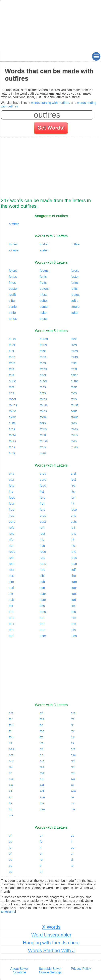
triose (44, 319)
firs (11, 492)
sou (73, 791)
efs (11, 713)
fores (74, 351)
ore (73, 749)
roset (12, 399)
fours (74, 357)
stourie (14, 250)
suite (12, 423)
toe (42, 803)
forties (13, 244)
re (41, 860)
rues (43, 564)
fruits (43, 283)
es (72, 836)
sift (42, 576)
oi (41, 854)
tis (10, 803)
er (41, 836)
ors (11, 755)
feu (11, 725)
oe (72, 848)
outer (43, 381)
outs (74, 522)
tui (11, 809)
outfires (14, 224)
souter (44, 307)
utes (74, 636)
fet (72, 719)
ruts (42, 570)
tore (12, 618)
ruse (74, 564)
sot (42, 791)
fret (42, 504)
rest (42, 534)
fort (73, 498)
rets (73, 534)
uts (11, 815)
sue (42, 797)
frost (74, 369)
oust (43, 522)
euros (44, 339)
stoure (75, 307)
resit (74, 387)
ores (43, 516)
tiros (12, 429)
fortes (13, 277)
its (72, 743)
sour (74, 588)
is (10, 848)
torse (12, 435)
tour (12, 624)
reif (73, 528)
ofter (43, 375)
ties (42, 606)
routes (75, 295)
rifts (11, 393)
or (72, 854)
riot (11, 546)
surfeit (44, 250)
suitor (75, 313)
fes (42, 719)
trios (12, 447)
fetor (12, 345)
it (41, 848)
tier (11, 606)
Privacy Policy (81, 969)
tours (12, 441)
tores (74, 429)
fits (73, 492)
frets (12, 363)
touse (44, 441)
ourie (12, 381)
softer (44, 301)
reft (42, 528)
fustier (44, 244)
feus (43, 485)
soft (42, 582)
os (11, 860)
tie (72, 797)
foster (75, 277)
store (43, 417)
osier (74, 375)
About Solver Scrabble (20, 970)
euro (43, 479)
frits (11, 369)
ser (11, 785)
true (43, 630)
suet (74, 594)
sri (11, 797)
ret (73, 767)
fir (72, 725)
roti (11, 558)
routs (43, 411)
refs (12, 528)
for (73, 731)
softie (74, 301)
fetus (43, 345)
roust (74, 405)
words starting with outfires (50, 103)
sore (74, 582)
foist (43, 351)
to (72, 866)
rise (42, 546)
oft (42, 749)
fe (41, 842)
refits (74, 289)
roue (74, 558)
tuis (73, 630)
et (10, 842)
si (72, 860)
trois (43, 447)
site (11, 582)
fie (41, 725)
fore (43, 498)
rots (42, 558)
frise (74, 363)
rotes (43, 399)
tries (74, 441)
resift (12, 295)
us (11, 872)
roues (13, 405)
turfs (12, 453)
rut (42, 779)
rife (11, 540)
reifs (43, 387)
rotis (74, 399)
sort (42, 588)
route (12, 411)
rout (12, 564)
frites (12, 283)
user (43, 636)
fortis (43, 277)
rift (72, 540)
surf (73, 600)
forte (12, 357)
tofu (73, 612)
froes (43, 369)
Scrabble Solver (50, 969)
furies (75, 283)
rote (73, 552)
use (42, 809)
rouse (44, 405)
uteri (43, 453)
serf (12, 576)
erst (73, 473)
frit (72, 504)
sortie (13, 307)
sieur (12, 417)
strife (12, 313)
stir (11, 594)
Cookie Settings (50, 972)
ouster (13, 289)
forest (75, 271)
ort (42, 755)
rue (11, 779)
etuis (12, 339)
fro (42, 737)
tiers (43, 423)
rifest (43, 295)
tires (74, 423)
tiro (11, 612)
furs (42, 510)
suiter (44, 313)
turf (11, 636)
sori (11, 588)
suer (43, 594)
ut (41, 872)
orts (73, 516)
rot (73, 773)
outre (74, 381)
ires (11, 516)
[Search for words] (51, 129)
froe (12, 510)
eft (42, 713)
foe (42, 731)
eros (43, 473)
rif (10, 773)
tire (73, 606)
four (12, 504)
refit (12, 387)
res (42, 767)
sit (10, 791)
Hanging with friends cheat (51, 943)
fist (42, 492)
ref (73, 761)
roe (42, 773)
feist (74, 339)
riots (43, 393)
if (71, 842)
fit (10, 731)
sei (73, 779)
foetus (44, 271)
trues (74, 447)
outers (44, 289)
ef (10, 836)
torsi (43, 435)
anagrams (8, 912)
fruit (12, 375)
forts (43, 357)
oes (11, 749)
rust (12, 570)
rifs (42, 540)
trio (11, 630)
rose (43, 552)
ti (41, 866)
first (11, 351)
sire (73, 576)
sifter (12, 301)
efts (11, 473)
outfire (75, 244)
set (42, 785)
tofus (43, 429)
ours (12, 522)
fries (43, 363)
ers (73, 713)
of (10, 854)
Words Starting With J (51, 950)
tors (73, 618)
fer (11, 719)
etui (11, 479)
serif (74, 411)
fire (73, 485)
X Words (51, 927)
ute (73, 809)
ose (73, 755)
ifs (10, 743)
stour (74, 417)
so (11, 866)
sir (72, 785)
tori (42, 618)
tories (13, 319)
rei (11, 767)
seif (73, 570)
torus (74, 435)
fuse (74, 510)
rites (74, 393)
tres (73, 624)
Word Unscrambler (51, 935)
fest (73, 479)
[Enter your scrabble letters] (47, 115)
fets (11, 485)
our (11, 761)
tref (42, 624)
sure (43, 600)
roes (12, 552)
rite (73, 546)
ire (42, 743)
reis (11, 534)
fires (74, 345)
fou (11, 737)
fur (73, 737)
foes (12, 498)
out (42, 761)
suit (11, 600)
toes (43, 612)
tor (73, 803)
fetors (13, 271)
